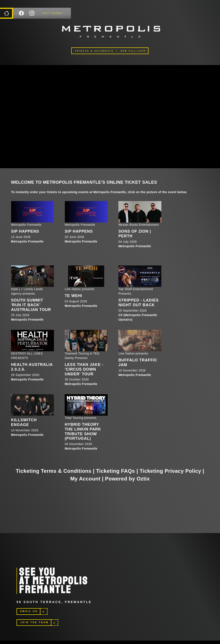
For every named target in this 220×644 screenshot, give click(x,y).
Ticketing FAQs (115, 471)
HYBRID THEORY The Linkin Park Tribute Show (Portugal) (83, 431)
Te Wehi (73, 296)
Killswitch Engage (24, 422)
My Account (85, 479)
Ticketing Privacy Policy (170, 471)
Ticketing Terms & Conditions (54, 471)
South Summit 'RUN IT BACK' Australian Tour (31, 305)
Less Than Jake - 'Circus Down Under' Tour (84, 369)
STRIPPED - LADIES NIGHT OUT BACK (138, 303)
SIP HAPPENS (25, 231)
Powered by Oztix (127, 479)
